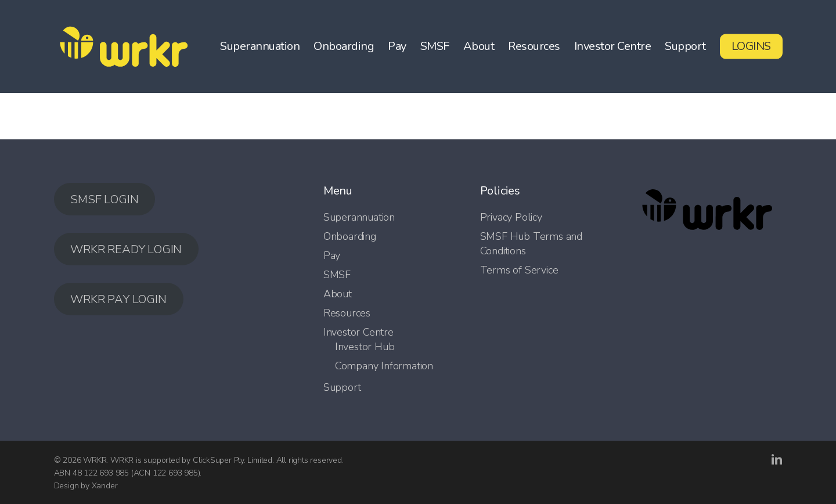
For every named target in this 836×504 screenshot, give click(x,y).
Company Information (384, 366)
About (338, 294)
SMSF (337, 275)
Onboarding (350, 236)
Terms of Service (519, 270)
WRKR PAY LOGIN (118, 299)
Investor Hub (365, 347)
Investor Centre (358, 332)
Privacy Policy (511, 217)
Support (342, 387)
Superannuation (359, 217)
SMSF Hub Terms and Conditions (531, 244)
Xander (105, 486)
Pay (332, 255)
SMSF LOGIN (104, 199)
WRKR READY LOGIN (126, 249)
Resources (347, 313)
